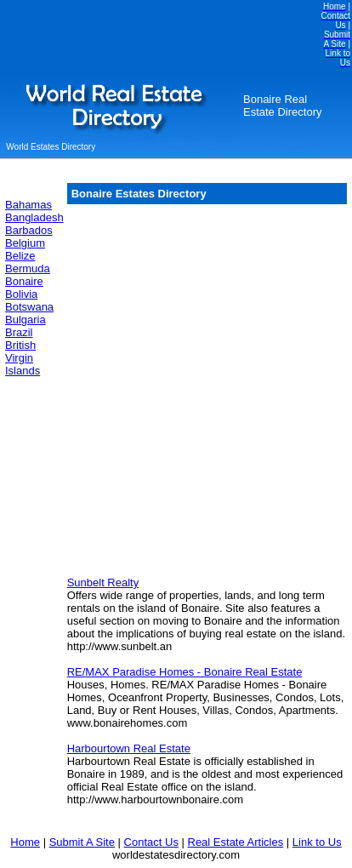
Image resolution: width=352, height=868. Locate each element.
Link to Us (317, 842)
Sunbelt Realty (103, 582)
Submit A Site (82, 842)
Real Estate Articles (236, 842)
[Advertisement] (173, 389)
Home (25, 842)
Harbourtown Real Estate (129, 748)
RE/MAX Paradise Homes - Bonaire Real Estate (185, 672)
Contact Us (151, 842)
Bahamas (28, 205)
